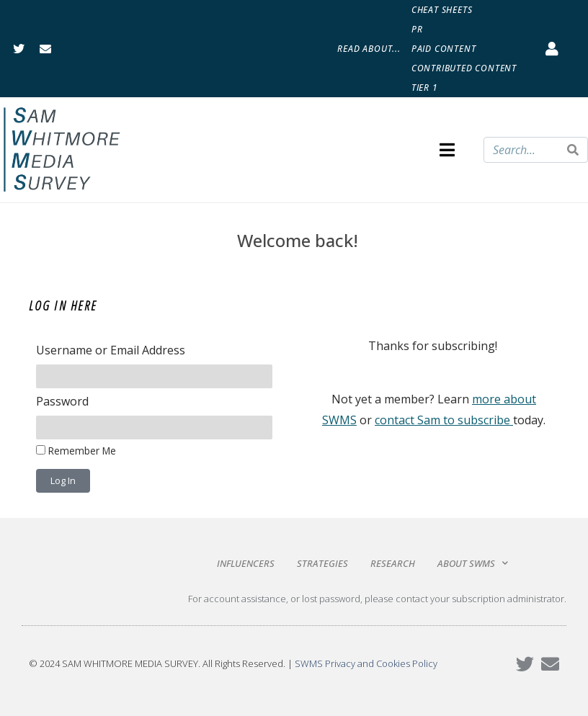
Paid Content (444, 49)
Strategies (322, 563)
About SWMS (473, 563)
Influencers (246, 563)
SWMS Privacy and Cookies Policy (366, 663)
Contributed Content (464, 68)
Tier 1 (425, 88)
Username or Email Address (111, 350)
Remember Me (76, 451)
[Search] (573, 150)
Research (393, 563)
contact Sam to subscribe (442, 420)
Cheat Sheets (442, 10)
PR (417, 29)
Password (62, 401)
